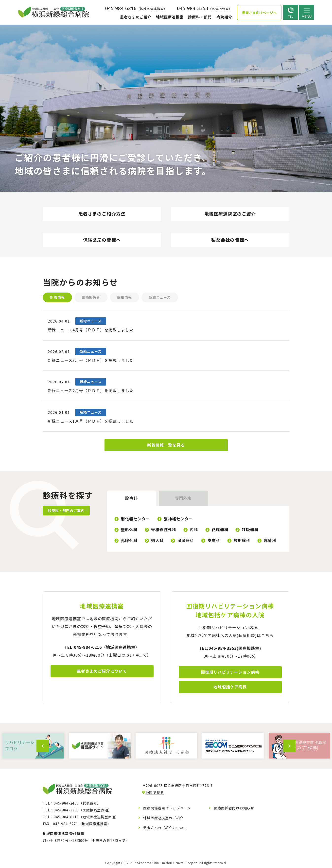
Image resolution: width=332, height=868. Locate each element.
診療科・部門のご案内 (66, 511)
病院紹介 (224, 17)
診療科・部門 (200, 17)
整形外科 (129, 530)
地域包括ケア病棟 (230, 688)
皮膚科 (214, 541)
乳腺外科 (129, 541)
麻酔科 (270, 541)
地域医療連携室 (170, 17)
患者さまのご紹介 (136, 17)
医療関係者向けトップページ (167, 809)
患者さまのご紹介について (102, 672)
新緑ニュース (160, 297)
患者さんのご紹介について (165, 828)
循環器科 (220, 530)
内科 (194, 530)
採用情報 (125, 297)
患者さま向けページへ (259, 13)
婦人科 (157, 541)
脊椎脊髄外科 (164, 530)
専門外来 (183, 499)
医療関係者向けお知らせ (234, 809)
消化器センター (136, 519)
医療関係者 (91, 297)
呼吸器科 (250, 530)
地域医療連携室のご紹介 (163, 819)
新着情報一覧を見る (166, 446)
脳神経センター (178, 519)
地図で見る (155, 793)
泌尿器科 (186, 541)
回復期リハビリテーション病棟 (230, 673)
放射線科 (242, 541)
